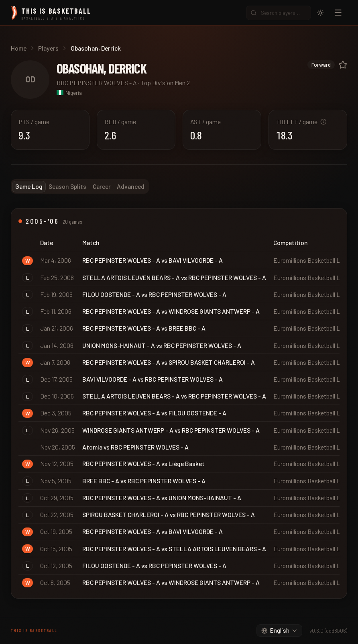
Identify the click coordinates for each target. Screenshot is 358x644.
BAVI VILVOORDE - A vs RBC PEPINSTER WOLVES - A (153, 379)
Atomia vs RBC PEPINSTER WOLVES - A (135, 447)
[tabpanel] (179, 403)
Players (48, 48)
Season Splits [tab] (67, 186)
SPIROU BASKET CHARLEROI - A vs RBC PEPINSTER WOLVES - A (169, 514)
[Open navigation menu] (338, 13)
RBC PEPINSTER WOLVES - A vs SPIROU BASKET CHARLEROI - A (169, 362)
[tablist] (80, 186)
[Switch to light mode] (320, 13)
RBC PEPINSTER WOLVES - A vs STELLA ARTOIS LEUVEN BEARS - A (174, 549)
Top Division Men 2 (165, 83)
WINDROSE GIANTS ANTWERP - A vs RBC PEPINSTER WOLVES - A (171, 430)
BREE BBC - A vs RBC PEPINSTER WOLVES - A (144, 481)
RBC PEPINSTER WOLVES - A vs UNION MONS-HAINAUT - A (162, 498)
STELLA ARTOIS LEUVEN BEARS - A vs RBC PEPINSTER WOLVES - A (174, 277)
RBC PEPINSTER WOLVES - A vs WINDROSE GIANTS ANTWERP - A (171, 311)
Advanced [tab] (131, 186)
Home (19, 48)
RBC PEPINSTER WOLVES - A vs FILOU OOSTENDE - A (154, 413)
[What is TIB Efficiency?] (323, 122)
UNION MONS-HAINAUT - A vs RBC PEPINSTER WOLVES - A (162, 345)
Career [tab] (102, 186)
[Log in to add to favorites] (343, 65)
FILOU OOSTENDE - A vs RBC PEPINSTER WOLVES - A (154, 294)
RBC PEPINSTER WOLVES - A (97, 83)
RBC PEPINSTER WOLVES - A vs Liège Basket (143, 463)
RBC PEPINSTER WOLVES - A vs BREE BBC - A (144, 328)
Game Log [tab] (29, 186)
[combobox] (279, 631)
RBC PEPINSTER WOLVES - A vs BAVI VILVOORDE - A (153, 260)
